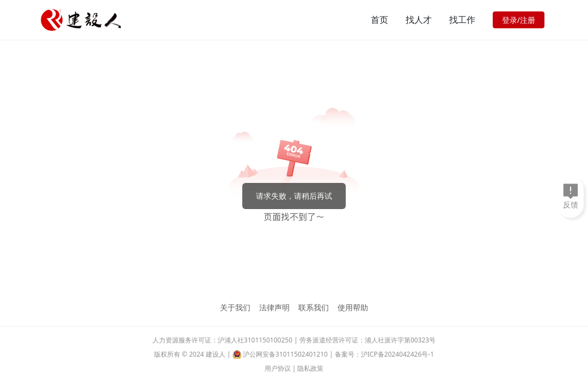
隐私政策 (310, 368)
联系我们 (314, 307)
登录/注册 (519, 20)
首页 (379, 20)
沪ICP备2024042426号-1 (397, 354)
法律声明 (274, 307)
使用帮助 (353, 307)
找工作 (462, 20)
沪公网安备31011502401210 (285, 354)
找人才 (419, 20)
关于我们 (235, 307)
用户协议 (278, 368)
